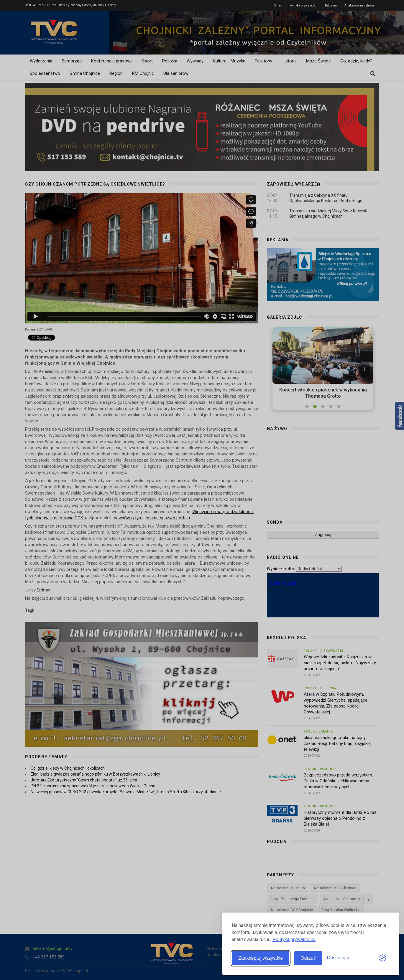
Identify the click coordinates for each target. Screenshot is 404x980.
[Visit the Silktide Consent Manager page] (383, 958)
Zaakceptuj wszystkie (261, 958)
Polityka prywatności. (294, 939)
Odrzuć (308, 958)
